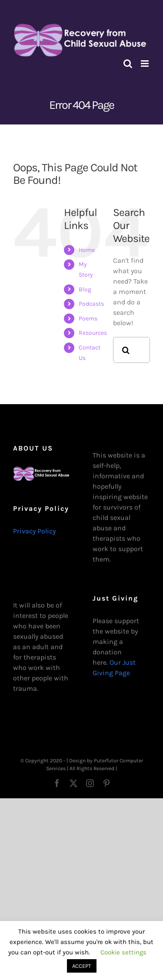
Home (87, 250)
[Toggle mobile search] (128, 64)
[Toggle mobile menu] (145, 64)
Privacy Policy (34, 531)
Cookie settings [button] (123, 952)
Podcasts (91, 304)
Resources (93, 333)
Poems (88, 318)
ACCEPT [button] (82, 966)
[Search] (126, 350)
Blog (85, 289)
